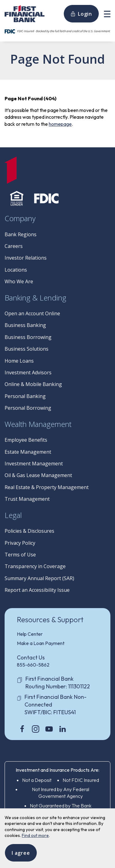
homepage (60, 124)
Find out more (35, 835)
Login (81, 14)
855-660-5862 (33, 665)
